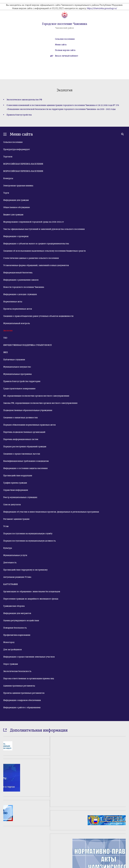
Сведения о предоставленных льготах (22, 454)
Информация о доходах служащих (20, 294)
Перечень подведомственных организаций (24, 432)
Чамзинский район (64, 28)
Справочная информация (16, 490)
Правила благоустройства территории (22, 381)
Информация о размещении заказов (21, 280)
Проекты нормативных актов (18, 309)
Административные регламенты (19, 686)
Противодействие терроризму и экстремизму (25, 570)
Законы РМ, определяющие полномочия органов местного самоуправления (40, 403)
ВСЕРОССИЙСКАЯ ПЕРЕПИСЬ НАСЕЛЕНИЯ (23, 164)
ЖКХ (6, 352)
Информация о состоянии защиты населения (25, 468)
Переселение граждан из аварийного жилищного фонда (31, 599)
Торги (6, 193)
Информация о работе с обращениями (22, 708)
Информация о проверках (16, 236)
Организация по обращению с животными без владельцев (32, 592)
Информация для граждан (16, 200)
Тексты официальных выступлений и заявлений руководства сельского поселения (44, 229)
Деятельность (10, 563)
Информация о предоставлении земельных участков (29, 657)
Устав (6, 526)
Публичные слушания (14, 360)
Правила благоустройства (19, 115)
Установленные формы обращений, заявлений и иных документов (36, 265)
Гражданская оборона (14, 606)
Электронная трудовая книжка (18, 186)
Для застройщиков (13, 650)
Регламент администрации (16, 519)
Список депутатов (12, 505)
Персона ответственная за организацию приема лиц (29, 679)
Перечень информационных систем (21, 439)
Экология (8, 331)
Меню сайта (61, 45)
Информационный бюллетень (18, 273)
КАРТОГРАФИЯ (11, 584)
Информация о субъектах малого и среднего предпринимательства (36, 244)
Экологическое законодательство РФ (24, 100)
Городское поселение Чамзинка (65, 24)
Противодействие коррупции (18, 476)
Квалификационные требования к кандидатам (26, 461)
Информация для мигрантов (17, 613)
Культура (8, 548)
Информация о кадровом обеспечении (22, 700)
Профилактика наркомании (17, 635)
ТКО (5, 338)
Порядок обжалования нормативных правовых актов (29, 425)
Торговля (8, 157)
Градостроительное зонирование (19, 389)
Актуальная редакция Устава (17, 577)
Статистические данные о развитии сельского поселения (31, 258)
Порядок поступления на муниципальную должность (29, 541)
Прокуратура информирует (17, 149)
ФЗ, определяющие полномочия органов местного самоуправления (36, 396)
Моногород (9, 642)
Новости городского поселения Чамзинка (24, 287)
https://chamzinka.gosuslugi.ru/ (102, 8)
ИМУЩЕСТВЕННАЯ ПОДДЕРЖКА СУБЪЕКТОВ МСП (28, 345)
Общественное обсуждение (17, 207)
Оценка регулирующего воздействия (21, 621)
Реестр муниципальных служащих (20, 497)
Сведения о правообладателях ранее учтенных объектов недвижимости (38, 316)
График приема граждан (15, 483)
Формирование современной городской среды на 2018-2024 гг (34, 222)
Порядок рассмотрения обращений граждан (25, 447)
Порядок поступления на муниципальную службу (28, 534)
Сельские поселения (65, 39)
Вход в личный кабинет (67, 56)
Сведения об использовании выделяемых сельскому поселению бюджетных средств (44, 251)
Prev (5, 838)
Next (124, 838)
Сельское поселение (13, 142)
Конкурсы (8, 178)
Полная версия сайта (65, 50)
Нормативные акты (13, 302)
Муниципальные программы (18, 374)
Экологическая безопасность (17, 671)
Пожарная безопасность (15, 628)
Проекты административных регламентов (24, 693)
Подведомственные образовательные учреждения (28, 410)
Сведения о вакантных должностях (21, 418)
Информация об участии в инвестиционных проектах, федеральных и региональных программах (51, 512)
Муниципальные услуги (15, 555)
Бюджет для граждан (13, 215)
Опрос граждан (11, 664)
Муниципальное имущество (17, 367)
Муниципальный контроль (17, 323)
